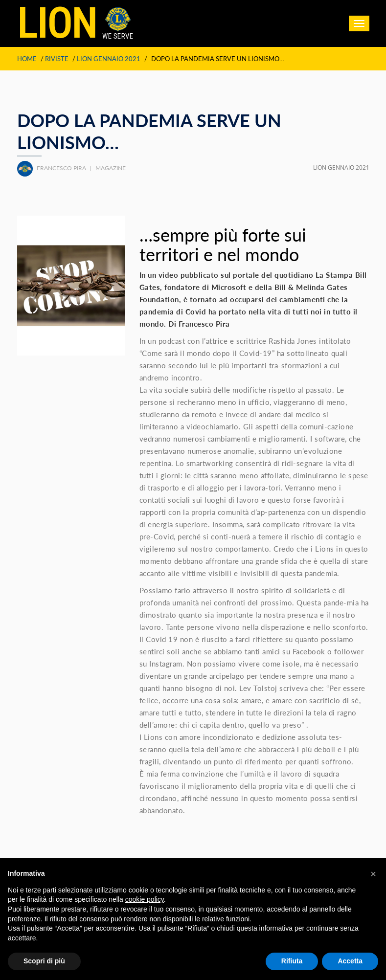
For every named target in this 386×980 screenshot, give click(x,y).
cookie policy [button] (145, 899)
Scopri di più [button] (44, 961)
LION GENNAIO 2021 (109, 59)
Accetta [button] (350, 961)
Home (27, 59)
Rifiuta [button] (292, 961)
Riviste (57, 59)
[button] (373, 874)
